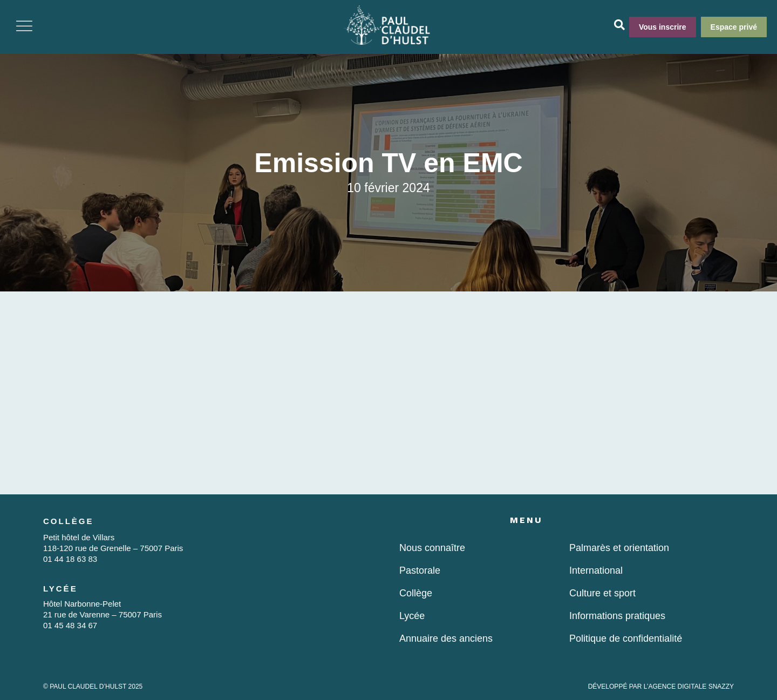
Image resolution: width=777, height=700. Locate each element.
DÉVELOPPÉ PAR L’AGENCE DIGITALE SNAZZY (661, 687)
